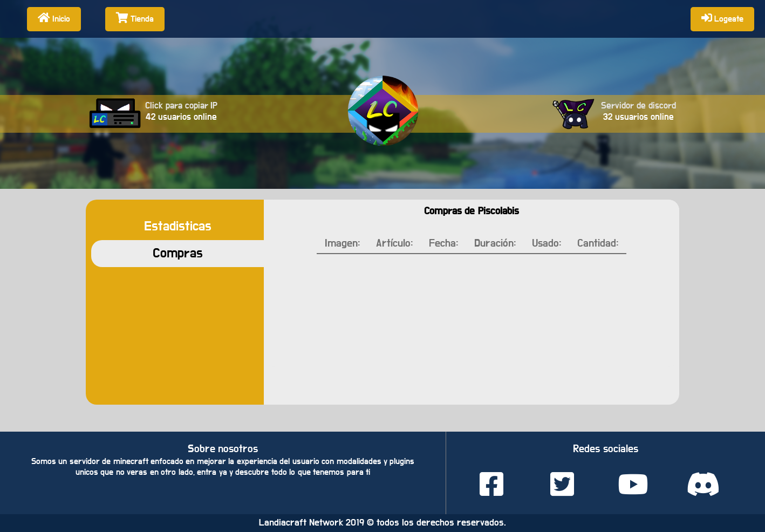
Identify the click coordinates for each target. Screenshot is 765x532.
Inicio (54, 18)
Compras (178, 253)
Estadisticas (178, 226)
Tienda (135, 18)
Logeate (722, 18)
